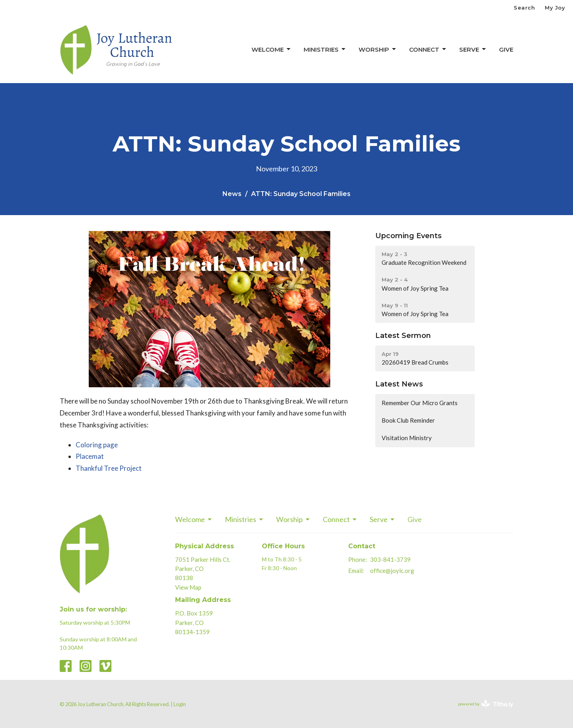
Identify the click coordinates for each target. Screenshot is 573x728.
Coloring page (97, 445)
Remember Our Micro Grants (420, 403)
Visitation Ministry (407, 438)
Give (506, 50)
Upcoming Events (408, 236)
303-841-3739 (390, 559)
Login (180, 704)
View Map (188, 587)
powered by (486, 704)
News (232, 194)
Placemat (90, 456)
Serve (473, 49)
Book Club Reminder (408, 420)
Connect (428, 49)
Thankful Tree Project (109, 468)
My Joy (555, 8)
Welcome (272, 49)
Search (524, 8)
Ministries (325, 49)
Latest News (399, 384)
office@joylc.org (392, 571)
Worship (378, 49)
